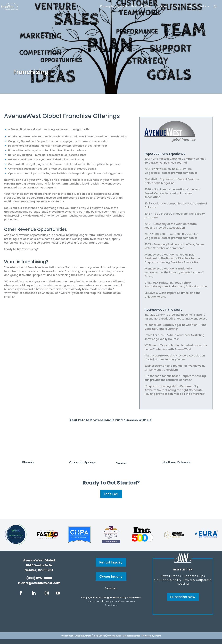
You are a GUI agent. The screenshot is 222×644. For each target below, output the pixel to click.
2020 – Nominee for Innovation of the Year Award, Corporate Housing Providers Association (172, 193)
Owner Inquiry (111, 576)
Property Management (114, 6)
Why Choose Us (197, 6)
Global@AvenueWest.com (39, 583)
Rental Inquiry (111, 562)
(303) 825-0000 (39, 578)
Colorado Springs (82, 462)
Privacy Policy (111, 601)
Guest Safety (94, 601)
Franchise (177, 6)
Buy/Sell (146, 6)
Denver (121, 463)
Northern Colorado (177, 462)
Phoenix (28, 462)
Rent (134, 6)
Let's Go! (111, 494)
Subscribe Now (183, 597)
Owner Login (111, 588)
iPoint (158, 636)
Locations (161, 6)
